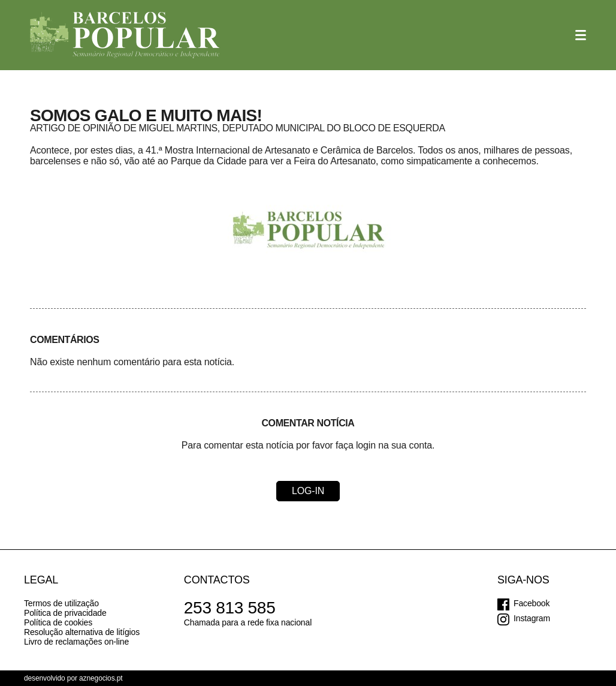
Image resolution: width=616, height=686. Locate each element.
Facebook (532, 603)
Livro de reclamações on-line (76, 642)
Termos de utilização (61, 603)
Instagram (532, 618)
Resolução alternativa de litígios (82, 632)
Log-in (308, 491)
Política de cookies (58, 622)
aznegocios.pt (101, 678)
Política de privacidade (65, 613)
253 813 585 (230, 608)
